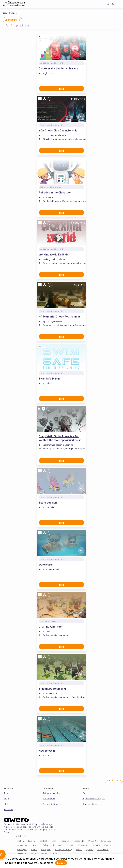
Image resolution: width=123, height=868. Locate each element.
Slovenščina (106, 841)
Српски (90, 850)
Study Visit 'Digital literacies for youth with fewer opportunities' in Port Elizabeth (60, 438)
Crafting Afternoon (51, 627)
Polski (55, 854)
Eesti (54, 841)
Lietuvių (32, 841)
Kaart (85, 793)
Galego (46, 845)
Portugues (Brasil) (63, 850)
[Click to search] (108, 4)
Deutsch (44, 841)
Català (33, 854)
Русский (92, 841)
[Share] (81, 54)
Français (108, 845)
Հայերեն (83, 845)
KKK (6, 804)
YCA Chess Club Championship (58, 131)
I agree (61, 863)
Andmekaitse (49, 799)
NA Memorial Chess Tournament (59, 317)
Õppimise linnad (90, 804)
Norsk (79, 850)
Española (65, 841)
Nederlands (79, 841)
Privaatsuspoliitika (52, 793)
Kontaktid (8, 810)
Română (96, 845)
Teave (6, 793)
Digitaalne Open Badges (94, 799)
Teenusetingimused (52, 804)
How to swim (47, 751)
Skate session (48, 503)
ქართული (22, 850)
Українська (22, 845)
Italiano (35, 845)
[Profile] (113, 4)
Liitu (62, 89)
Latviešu (70, 845)
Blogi (6, 799)
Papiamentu (103, 850)
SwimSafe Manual (50, 379)
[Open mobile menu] (119, 4)
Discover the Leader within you (58, 69)
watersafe (45, 565)
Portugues (46, 850)
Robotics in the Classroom (55, 193)
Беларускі (21, 854)
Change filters (12, 20)
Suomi (34, 850)
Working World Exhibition (54, 255)
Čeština (44, 854)
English (20, 841)
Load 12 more (113, 781)
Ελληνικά (58, 845)
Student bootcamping (52, 689)
